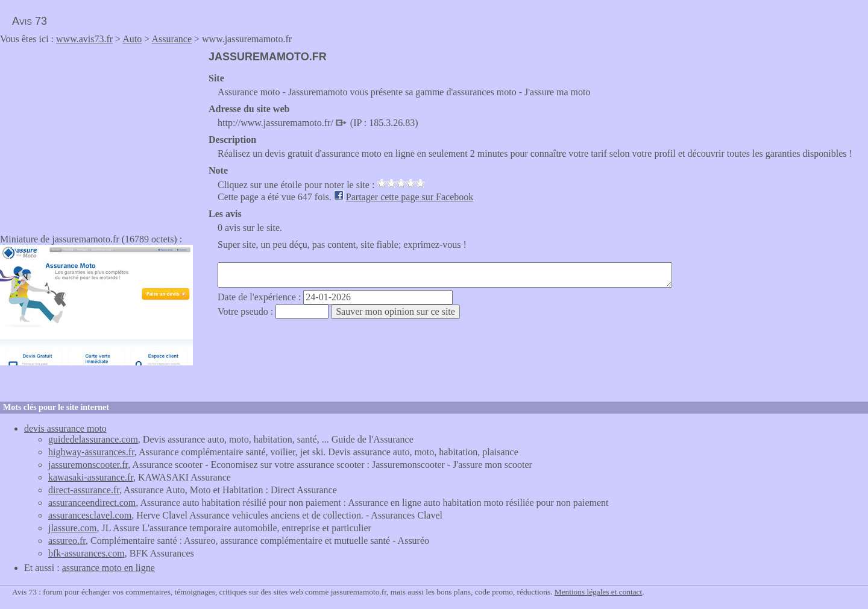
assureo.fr (67, 541)
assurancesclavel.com (90, 515)
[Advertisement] (101, 135)
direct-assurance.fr (84, 490)
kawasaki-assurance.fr (91, 477)
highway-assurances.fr (91, 452)
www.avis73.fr (84, 39)
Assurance (171, 39)
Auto (132, 39)
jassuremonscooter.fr (88, 465)
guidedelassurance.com (93, 439)
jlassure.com (72, 528)
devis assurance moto (65, 428)
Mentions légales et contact (598, 592)
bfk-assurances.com (86, 553)
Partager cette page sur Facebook (410, 197)
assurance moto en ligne (108, 568)
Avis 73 (30, 21)
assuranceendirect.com (92, 503)
